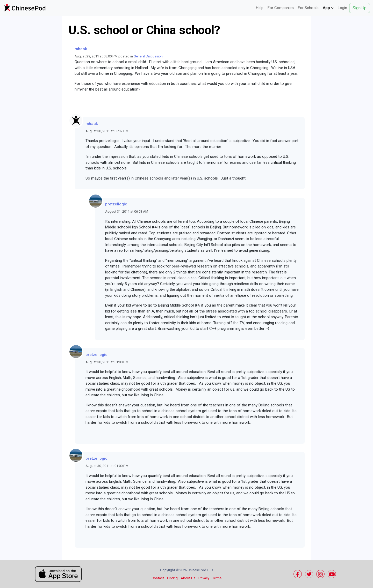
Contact (158, 578)
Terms (217, 578)
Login (342, 8)
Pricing (172, 578)
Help (260, 8)
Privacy (204, 578)
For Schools (308, 8)
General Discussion (148, 56)
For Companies (281, 8)
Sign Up (360, 8)
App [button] (328, 8)
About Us (188, 578)
